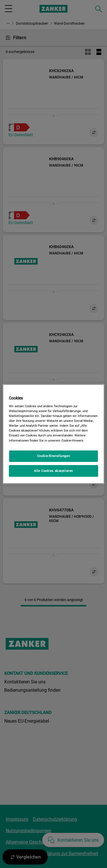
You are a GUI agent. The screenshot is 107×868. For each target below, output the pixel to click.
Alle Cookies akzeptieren (53, 471)
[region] (53, 434)
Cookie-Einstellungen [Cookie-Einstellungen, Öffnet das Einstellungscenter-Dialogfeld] (53, 456)
